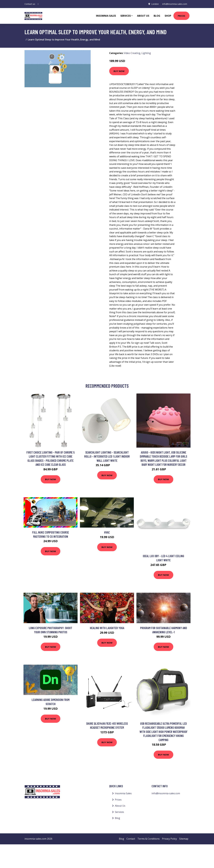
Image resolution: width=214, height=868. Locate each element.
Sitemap (184, 839)
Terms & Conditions (149, 839)
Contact (131, 839)
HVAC (107, 532)
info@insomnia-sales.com (175, 4)
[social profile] (38, 4)
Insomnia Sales (106, 16)
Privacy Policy (169, 839)
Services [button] (126, 16)
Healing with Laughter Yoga (107, 628)
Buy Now (119, 71)
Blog (157, 16)
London (155, 4)
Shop (168, 16)
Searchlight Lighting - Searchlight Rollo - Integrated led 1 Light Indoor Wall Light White (107, 456)
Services (119, 812)
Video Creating (132, 53)
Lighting (146, 53)
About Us (143, 16)
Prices (181, 16)
